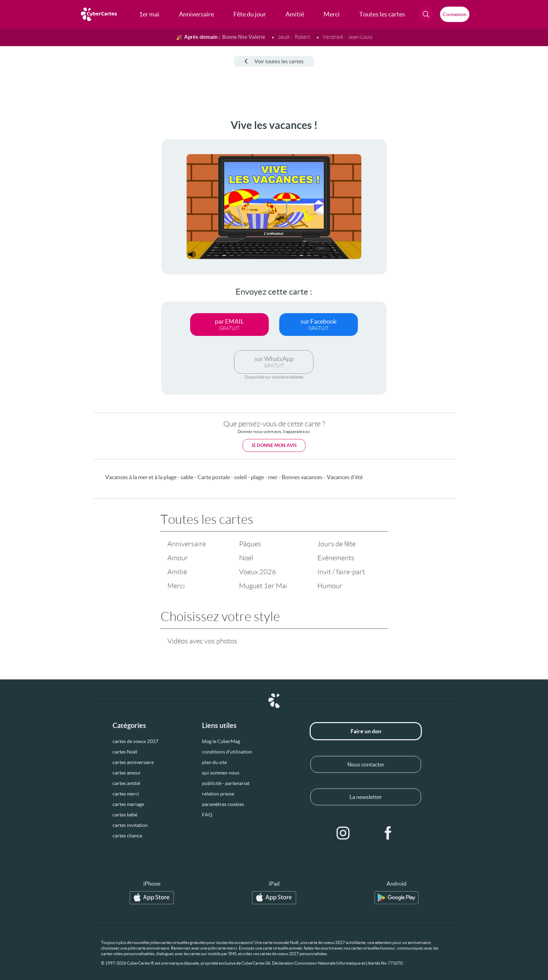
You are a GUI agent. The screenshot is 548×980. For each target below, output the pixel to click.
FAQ (207, 815)
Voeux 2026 (258, 572)
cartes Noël (125, 752)
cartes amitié (126, 783)
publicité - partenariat (226, 783)
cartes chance (127, 836)
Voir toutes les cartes (274, 61)
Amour (178, 558)
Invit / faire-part (341, 572)
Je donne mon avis (274, 445)
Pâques (250, 544)
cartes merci (126, 794)
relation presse (218, 794)
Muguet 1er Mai (263, 586)
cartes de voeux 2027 (135, 741)
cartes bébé (125, 815)
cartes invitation (130, 825)
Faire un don (366, 731)
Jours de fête (337, 544)
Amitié (177, 572)
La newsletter (366, 797)
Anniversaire (187, 544)
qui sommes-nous (221, 773)
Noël (246, 558)
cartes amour (127, 773)
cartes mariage (128, 804)
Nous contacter (366, 764)
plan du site (214, 762)
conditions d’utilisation (227, 752)
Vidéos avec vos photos (202, 641)
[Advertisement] (58, 224)
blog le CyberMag (221, 741)
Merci (176, 586)
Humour (330, 586)
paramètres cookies (223, 804)
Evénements (336, 558)
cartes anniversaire (133, 762)
